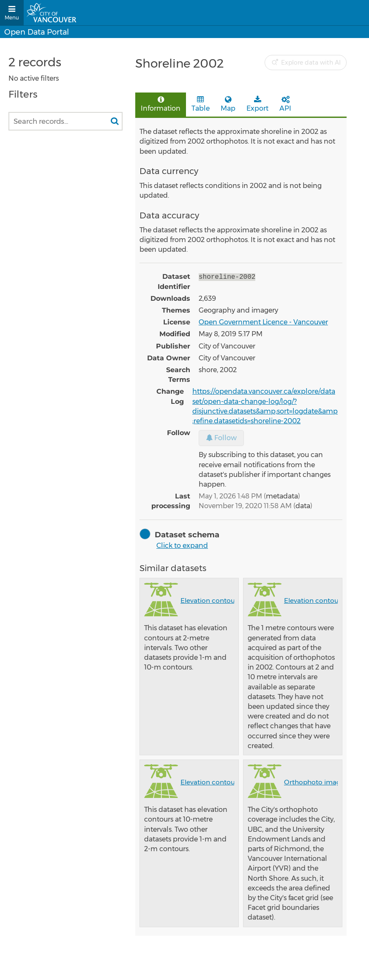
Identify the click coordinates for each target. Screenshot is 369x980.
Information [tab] (161, 104)
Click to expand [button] (182, 546)
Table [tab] (201, 104)
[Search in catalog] (115, 121)
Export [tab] (257, 104)
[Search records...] (66, 121)
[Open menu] (12, 13)
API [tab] (285, 104)
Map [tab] (228, 104)
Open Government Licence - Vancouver (263, 322)
